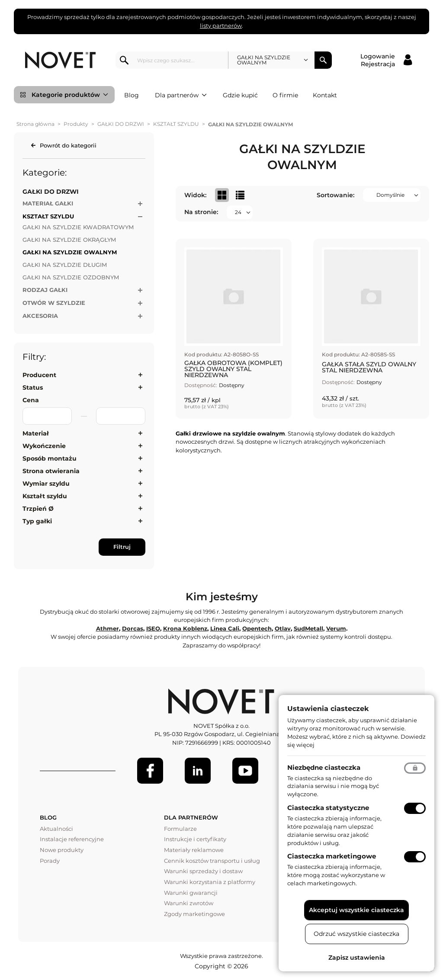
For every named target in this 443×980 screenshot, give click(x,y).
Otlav (283, 628)
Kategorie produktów (70, 95)
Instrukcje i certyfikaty (195, 839)
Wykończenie (44, 446)
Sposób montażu (50, 458)
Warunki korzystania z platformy (210, 882)
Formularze (180, 829)
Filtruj (122, 547)
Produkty (76, 124)
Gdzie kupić (240, 95)
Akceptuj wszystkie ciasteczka (356, 910)
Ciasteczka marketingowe (332, 856)
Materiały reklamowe (194, 850)
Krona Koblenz (185, 628)
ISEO (153, 628)
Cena (31, 400)
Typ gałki (37, 521)
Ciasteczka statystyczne (328, 808)
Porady (50, 861)
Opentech (257, 628)
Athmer (108, 628)
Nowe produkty (62, 850)
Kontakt (325, 95)
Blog (132, 95)
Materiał (36, 433)
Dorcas (133, 628)
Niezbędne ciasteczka (324, 767)
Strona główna (35, 124)
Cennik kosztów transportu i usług (212, 861)
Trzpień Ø (38, 509)
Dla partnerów (181, 95)
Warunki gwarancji (191, 893)
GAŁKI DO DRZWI (121, 124)
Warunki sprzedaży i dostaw (203, 871)
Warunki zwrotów (189, 903)
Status (33, 388)
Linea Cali (225, 628)
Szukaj (323, 60)
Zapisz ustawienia (357, 958)
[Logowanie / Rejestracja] (386, 60)
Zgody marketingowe (194, 914)
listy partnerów (221, 26)
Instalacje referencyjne (72, 839)
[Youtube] (245, 771)
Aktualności (56, 829)
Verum (336, 628)
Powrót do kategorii (68, 145)
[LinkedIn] (198, 771)
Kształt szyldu (45, 496)
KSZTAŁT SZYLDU (176, 124)
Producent (39, 375)
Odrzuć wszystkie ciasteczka (356, 934)
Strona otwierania (51, 471)
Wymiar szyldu (46, 484)
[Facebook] (150, 771)
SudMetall (308, 628)
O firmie (285, 95)
